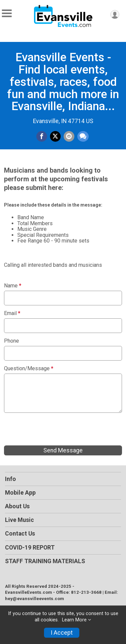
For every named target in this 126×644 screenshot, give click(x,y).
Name (13, 286)
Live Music (19, 520)
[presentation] (55, 429)
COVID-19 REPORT (30, 548)
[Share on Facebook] (42, 136)
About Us (17, 506)
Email (12, 313)
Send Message (63, 450)
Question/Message (29, 369)
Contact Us (20, 534)
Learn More (74, 620)
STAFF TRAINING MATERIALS (45, 561)
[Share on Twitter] (55, 136)
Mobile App (20, 493)
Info (10, 479)
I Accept (62, 633)
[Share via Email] (69, 136)
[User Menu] (115, 14)
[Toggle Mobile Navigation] (7, 13)
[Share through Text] (83, 136)
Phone (11, 341)
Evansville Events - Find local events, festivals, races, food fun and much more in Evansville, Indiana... (63, 82)
